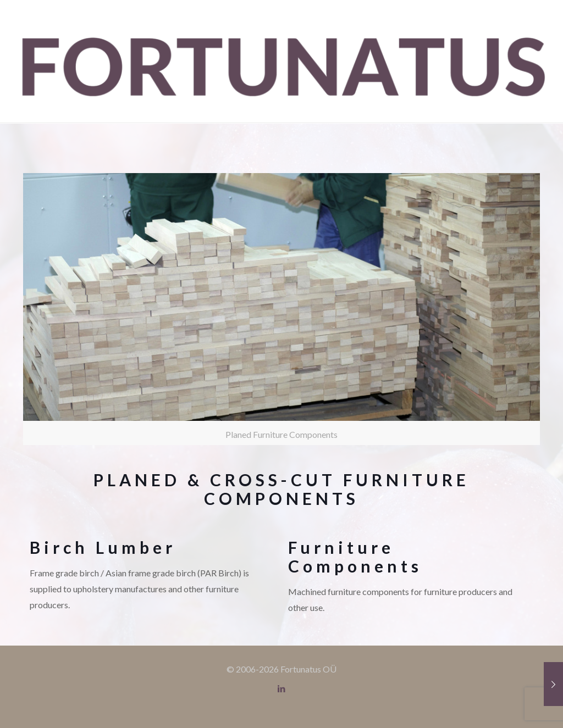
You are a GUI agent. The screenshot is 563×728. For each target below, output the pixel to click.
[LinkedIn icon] (282, 688)
